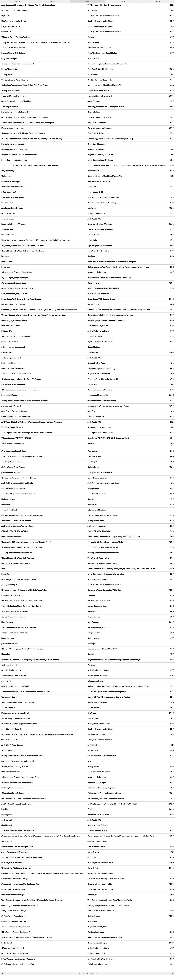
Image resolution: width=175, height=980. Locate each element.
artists (158, 1)
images (52, 1)
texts (87, 1)
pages (17, 1)
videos (122, 1)
